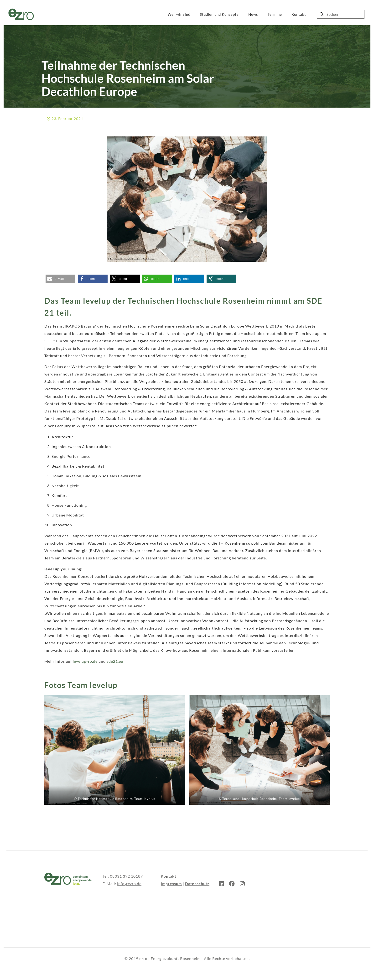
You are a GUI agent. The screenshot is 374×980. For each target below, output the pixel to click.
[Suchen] (341, 14)
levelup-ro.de (85, 661)
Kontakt (169, 876)
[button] (60, 279)
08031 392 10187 (126, 876)
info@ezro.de (129, 884)
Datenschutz (197, 884)
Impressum (171, 884)
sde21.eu (115, 661)
